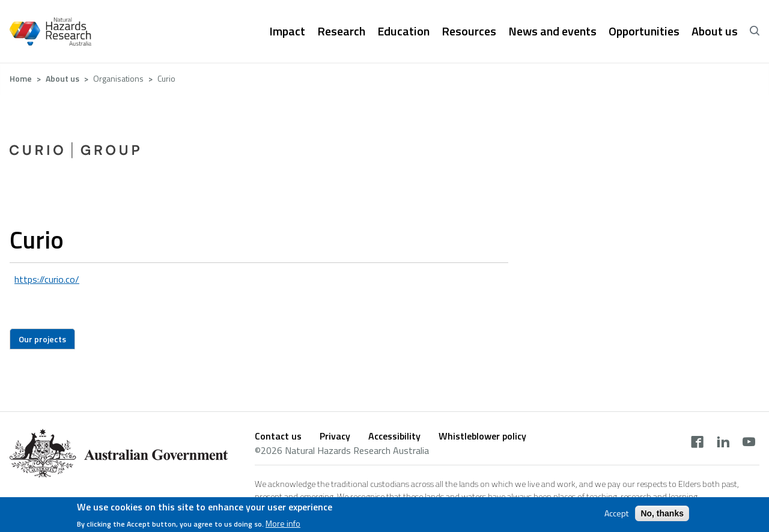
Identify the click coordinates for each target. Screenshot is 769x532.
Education (403, 31)
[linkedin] (723, 443)
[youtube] (749, 443)
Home (21, 78)
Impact (287, 31)
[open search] (755, 31)
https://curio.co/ (47, 279)
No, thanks (662, 515)
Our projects (42, 339)
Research (341, 31)
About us (715, 31)
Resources (469, 31)
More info (283, 525)
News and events (552, 31)
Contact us (278, 436)
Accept (616, 515)
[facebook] (697, 443)
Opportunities (644, 31)
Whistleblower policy (482, 436)
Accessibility (394, 436)
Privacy (335, 436)
